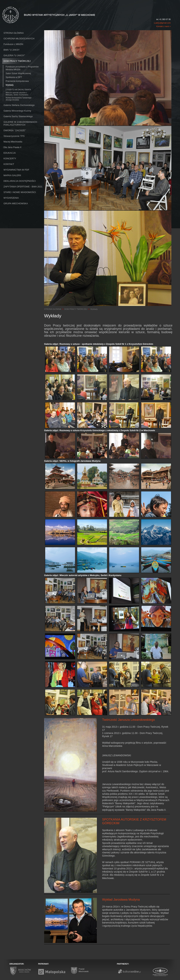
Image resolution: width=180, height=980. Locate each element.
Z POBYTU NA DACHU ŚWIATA (18, 90)
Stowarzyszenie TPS (14, 136)
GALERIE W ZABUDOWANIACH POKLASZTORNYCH (20, 123)
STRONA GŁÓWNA (14, 33)
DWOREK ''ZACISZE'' (15, 130)
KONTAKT (9, 164)
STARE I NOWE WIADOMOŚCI (20, 192)
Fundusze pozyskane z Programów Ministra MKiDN (22, 68)
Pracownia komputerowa (17, 81)
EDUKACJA (10, 153)
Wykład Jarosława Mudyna (121, 900)
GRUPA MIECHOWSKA (16, 203)
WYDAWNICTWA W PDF (16, 170)
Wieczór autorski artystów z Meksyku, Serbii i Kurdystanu (17, 94)
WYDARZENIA (11, 198)
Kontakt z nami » (163, 26)
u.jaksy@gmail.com (162, 23)
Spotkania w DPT (14, 77)
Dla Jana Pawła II (12, 147)
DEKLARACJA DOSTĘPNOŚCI (20, 181)
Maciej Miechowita (13, 142)
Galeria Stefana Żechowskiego (19, 105)
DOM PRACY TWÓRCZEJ (17, 61)
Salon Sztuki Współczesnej (18, 73)
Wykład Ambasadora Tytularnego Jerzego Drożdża (18, 99)
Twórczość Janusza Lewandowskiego (128, 720)
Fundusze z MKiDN (13, 44)
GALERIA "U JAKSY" (14, 55)
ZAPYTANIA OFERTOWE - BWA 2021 (23, 187)
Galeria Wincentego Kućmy (17, 111)
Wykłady (10, 85)
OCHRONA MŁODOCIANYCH (19, 39)
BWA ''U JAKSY (12, 50)
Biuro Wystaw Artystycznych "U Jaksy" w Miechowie (42, 11)
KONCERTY (10, 159)
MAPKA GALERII (12, 175)
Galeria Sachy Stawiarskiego (18, 116)
